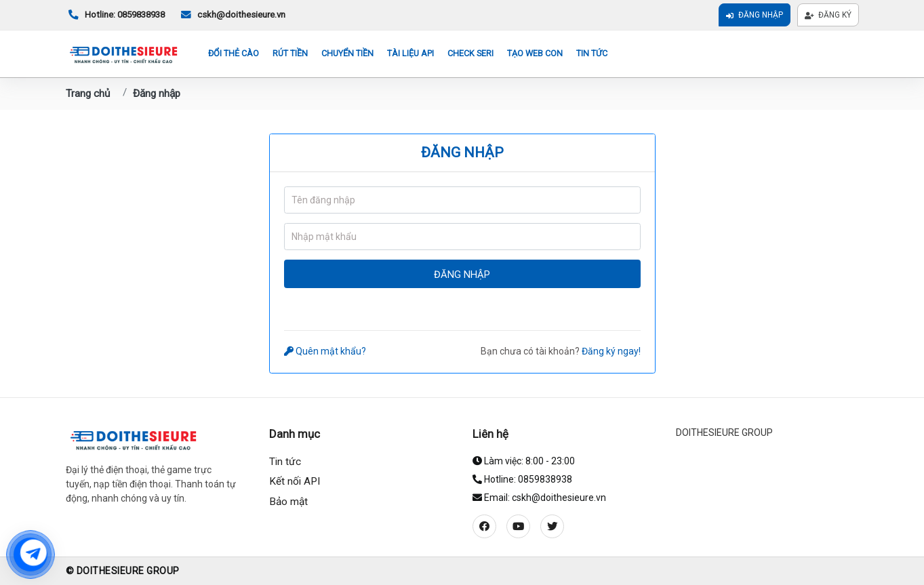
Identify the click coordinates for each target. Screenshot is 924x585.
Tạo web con (535, 53)
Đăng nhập (755, 15)
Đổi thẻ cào (234, 53)
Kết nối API (295, 481)
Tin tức (592, 53)
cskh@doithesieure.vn (232, 15)
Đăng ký (828, 15)
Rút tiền (290, 53)
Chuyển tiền (347, 53)
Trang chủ (88, 94)
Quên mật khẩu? (325, 351)
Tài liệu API (410, 53)
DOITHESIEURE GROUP (724, 432)
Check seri (470, 53)
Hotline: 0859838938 (115, 15)
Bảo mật (288, 502)
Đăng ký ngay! (611, 351)
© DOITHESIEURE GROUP (123, 571)
